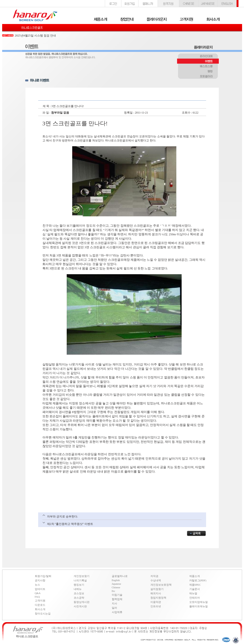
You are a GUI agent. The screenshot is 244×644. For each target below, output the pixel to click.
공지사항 (40, 580)
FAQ (37, 597)
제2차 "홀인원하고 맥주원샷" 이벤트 (70, 524)
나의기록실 (80, 580)
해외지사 (156, 593)
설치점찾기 (157, 589)
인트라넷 (156, 606)
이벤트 (198, 61)
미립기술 (117, 595)
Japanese (116, 584)
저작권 (154, 576)
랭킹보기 (79, 585)
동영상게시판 (82, 602)
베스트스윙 (198, 67)
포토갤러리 (198, 77)
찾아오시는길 (43, 614)
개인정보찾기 (82, 576)
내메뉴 (78, 589)
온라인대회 (198, 56)
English (116, 580)
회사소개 (40, 609)
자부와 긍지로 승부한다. (62, 516)
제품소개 (195, 576)
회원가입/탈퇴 (43, 576)
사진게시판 (80, 606)
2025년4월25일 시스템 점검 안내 (35, 36)
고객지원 (40, 601)
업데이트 (40, 589)
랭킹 (198, 72)
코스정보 (79, 593)
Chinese (116, 587)
